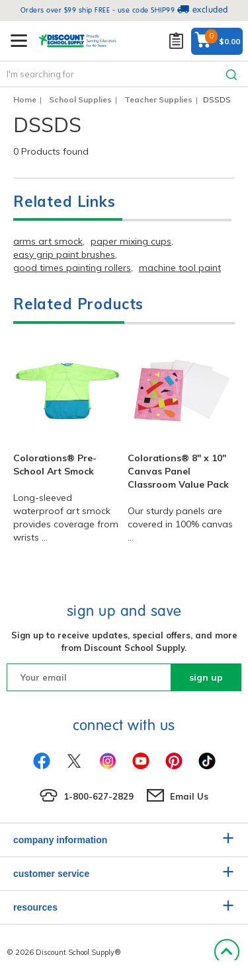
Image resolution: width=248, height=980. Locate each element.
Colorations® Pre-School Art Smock (55, 465)
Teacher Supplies (158, 99)
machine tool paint (180, 268)
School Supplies (80, 99)
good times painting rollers (72, 268)
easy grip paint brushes (64, 254)
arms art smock (48, 241)
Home (25, 99)
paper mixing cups (131, 241)
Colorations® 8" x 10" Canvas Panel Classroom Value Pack (178, 471)
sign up (206, 677)
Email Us (189, 796)
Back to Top (227, 952)
